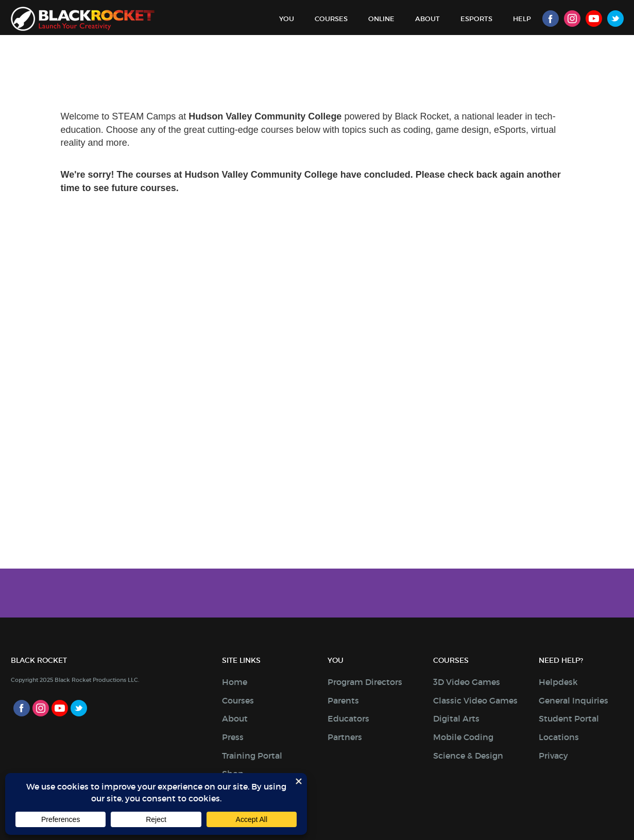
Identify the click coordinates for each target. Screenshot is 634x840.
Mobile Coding (463, 737)
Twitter (615, 19)
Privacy (553, 756)
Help (522, 19)
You (287, 19)
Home (235, 682)
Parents (343, 700)
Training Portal (252, 756)
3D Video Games (467, 682)
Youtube (594, 19)
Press (233, 737)
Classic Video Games (475, 700)
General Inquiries (573, 700)
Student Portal (569, 718)
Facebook (551, 19)
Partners (345, 737)
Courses (331, 19)
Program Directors (365, 682)
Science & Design (468, 756)
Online (381, 19)
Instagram (572, 19)
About (427, 19)
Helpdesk (558, 682)
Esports (476, 19)
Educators (348, 718)
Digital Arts (456, 718)
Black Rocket (83, 19)
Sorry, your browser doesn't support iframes (317, 334)
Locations (559, 737)
